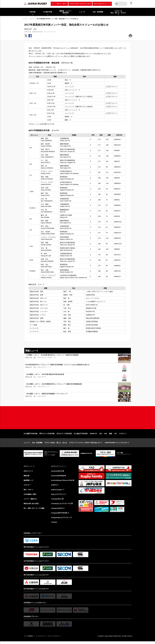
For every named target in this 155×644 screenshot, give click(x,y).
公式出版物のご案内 (30, 496)
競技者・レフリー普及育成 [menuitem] (66, 12)
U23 (101, 435)
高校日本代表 (37, 32)
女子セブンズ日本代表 (64, 435)
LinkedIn (54, 525)
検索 (117, 4)
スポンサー (27, 487)
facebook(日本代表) (58, 477)
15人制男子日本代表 (31, 435)
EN (131, 5)
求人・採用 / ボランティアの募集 (35, 511)
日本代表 (28, 32)
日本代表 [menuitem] (32, 12)
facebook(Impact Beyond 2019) (62, 482)
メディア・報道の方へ (31, 501)
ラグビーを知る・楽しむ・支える (56, 444)
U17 (116, 435)
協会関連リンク (29, 482)
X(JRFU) (54, 487)
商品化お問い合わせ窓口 (32, 506)
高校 (111, 435)
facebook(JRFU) (57, 473)
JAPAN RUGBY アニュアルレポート (117, 444)
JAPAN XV (93, 435)
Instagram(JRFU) (57, 511)
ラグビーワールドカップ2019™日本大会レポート (86, 444)
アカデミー (123, 435)
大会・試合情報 (37, 444)
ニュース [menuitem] (82, 12)
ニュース (32, 19)
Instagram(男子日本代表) (60, 515)
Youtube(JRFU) (57, 501)
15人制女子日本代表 (81, 435)
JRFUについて (29, 473)
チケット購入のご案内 (59, 4)
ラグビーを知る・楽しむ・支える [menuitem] (118, 12)
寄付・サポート (29, 492)
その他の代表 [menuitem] (47, 12)
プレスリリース (50, 32)
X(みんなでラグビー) (58, 496)
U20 (105, 435)
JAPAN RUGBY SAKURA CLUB (79, 4)
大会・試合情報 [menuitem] (98, 12)
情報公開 (27, 477)
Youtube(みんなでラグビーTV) (62, 506)
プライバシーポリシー (55, 639)
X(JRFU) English (57, 492)
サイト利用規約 (29, 639)
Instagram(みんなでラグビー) (61, 520)
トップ (24, 19)
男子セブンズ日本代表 (47, 435)
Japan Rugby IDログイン (101, 4)
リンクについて (41, 639)
